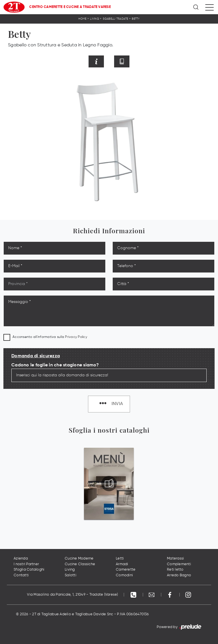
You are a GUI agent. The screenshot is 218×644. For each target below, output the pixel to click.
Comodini (124, 575)
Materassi (175, 559)
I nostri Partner (26, 564)
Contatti (21, 575)
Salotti (71, 575)
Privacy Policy (76, 337)
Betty (136, 19)
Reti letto (175, 570)
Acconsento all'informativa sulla (50, 337)
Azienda (21, 559)
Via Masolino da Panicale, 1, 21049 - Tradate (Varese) (72, 595)
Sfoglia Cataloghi (29, 570)
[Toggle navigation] (209, 7)
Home (82, 19)
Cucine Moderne (79, 559)
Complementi (179, 564)
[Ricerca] (196, 7)
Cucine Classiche (80, 564)
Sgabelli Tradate (116, 19)
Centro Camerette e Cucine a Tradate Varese (70, 7)
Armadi (122, 564)
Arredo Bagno (179, 575)
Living (95, 19)
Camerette (126, 570)
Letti (120, 559)
